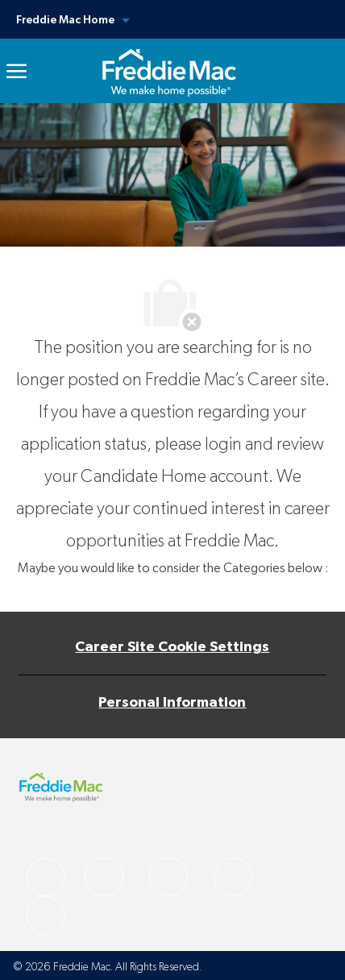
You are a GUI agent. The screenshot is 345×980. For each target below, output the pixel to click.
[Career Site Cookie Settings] (172, 647)
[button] (172, 19)
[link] (169, 71)
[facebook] (46, 877)
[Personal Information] (172, 703)
